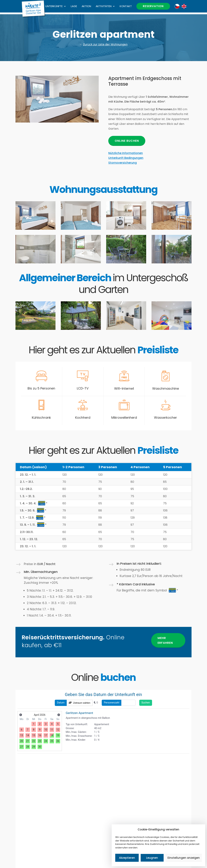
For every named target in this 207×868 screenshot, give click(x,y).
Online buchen (127, 141)
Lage (74, 7)
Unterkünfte (54, 7)
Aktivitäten (104, 7)
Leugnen (152, 858)
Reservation (153, 6)
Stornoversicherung (123, 163)
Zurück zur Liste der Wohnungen (105, 44)
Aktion (86, 7)
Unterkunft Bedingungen (126, 158)
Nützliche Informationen (126, 153)
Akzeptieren (127, 858)
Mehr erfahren (165, 640)
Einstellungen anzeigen (184, 858)
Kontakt (126, 7)
